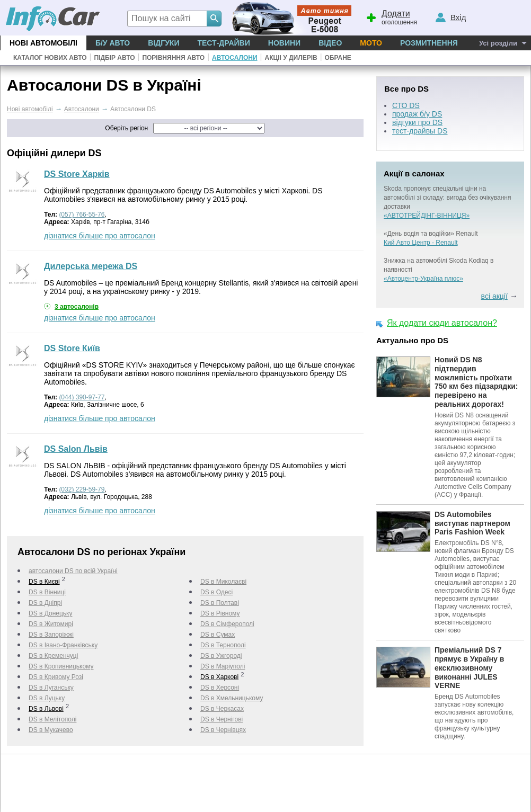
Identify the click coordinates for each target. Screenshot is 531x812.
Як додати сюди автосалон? (442, 323)
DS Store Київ (72, 348)
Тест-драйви (223, 43)
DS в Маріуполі (223, 666)
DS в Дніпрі (45, 603)
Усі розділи (498, 43)
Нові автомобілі (43, 43)
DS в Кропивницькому (61, 666)
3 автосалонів (77, 307)
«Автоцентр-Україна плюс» (423, 279)
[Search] (214, 19)
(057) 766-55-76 (82, 215)
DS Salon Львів (76, 449)
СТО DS (406, 105)
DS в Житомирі (51, 624)
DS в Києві (44, 582)
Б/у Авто (113, 43)
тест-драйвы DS (420, 131)
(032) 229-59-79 (82, 489)
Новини (284, 43)
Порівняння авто (173, 58)
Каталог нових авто (50, 58)
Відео (330, 43)
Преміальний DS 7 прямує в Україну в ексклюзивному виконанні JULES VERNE (469, 668)
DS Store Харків (77, 174)
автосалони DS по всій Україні (73, 571)
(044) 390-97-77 (82, 397)
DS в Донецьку (50, 613)
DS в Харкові (219, 677)
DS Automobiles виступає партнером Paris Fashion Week (472, 523)
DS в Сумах (218, 635)
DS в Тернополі (223, 645)
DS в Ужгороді (221, 656)
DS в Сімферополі (227, 624)
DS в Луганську (51, 688)
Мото (371, 43)
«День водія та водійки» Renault (431, 234)
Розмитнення (429, 43)
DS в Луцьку (47, 698)
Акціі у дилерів (291, 58)
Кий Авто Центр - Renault (421, 243)
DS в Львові (46, 709)
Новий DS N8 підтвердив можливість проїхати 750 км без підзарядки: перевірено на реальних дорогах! (476, 382)
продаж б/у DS (417, 114)
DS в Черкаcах (222, 709)
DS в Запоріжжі (51, 635)
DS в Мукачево (51, 730)
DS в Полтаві (220, 603)
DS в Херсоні (220, 688)
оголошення (391, 16)
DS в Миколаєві (223, 582)
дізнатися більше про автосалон (100, 236)
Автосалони (234, 58)
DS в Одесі (216, 592)
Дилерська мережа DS (91, 266)
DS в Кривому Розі (56, 677)
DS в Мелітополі (52, 719)
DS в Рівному (220, 613)
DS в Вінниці (47, 592)
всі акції (494, 296)
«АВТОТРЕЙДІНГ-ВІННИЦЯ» (427, 216)
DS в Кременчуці (53, 656)
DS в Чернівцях (223, 730)
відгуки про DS (417, 122)
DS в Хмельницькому (232, 698)
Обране (338, 58)
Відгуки (163, 43)
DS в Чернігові (222, 719)
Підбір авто (114, 58)
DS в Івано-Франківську (63, 645)
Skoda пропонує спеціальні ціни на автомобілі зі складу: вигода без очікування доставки (448, 198)
